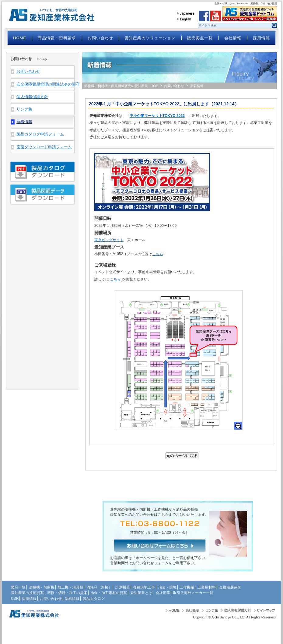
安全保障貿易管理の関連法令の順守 (45, 84)
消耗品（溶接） (99, 587)
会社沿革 (163, 593)
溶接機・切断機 (42, 587)
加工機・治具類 (70, 587)
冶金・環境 (167, 587)
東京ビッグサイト (109, 240)
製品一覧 (18, 587)
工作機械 (187, 587)
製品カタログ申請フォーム (40, 134)
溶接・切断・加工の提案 (67, 593)
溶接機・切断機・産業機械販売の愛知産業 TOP (121, 86)
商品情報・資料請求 (57, 38)
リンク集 (24, 109)
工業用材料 (207, 587)
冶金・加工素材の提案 (109, 593)
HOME (20, 38)
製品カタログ (94, 599)
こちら (158, 254)
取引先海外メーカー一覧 (193, 593)
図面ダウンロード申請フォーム (44, 147)
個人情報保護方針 (32, 97)
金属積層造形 (230, 587)
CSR (15, 599)
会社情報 (233, 38)
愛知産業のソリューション (150, 38)
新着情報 (72, 599)
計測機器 (123, 587)
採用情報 (261, 38)
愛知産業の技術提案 (27, 593)
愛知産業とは (141, 593)
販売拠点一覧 (200, 38)
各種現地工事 (144, 587)
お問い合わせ (100, 38)
